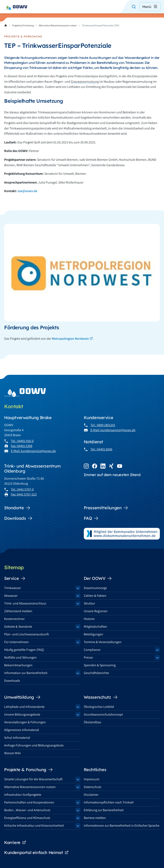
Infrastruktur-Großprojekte (23, 795)
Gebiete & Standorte (18, 627)
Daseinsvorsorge (95, 588)
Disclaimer (91, 795)
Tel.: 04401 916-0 (22, 441)
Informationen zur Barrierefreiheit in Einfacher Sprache (122, 826)
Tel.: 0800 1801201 (103, 425)
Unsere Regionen (96, 611)
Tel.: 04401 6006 (101, 449)
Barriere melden (95, 818)
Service (15, 578)
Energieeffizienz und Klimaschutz (27, 818)
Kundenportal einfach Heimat (36, 852)
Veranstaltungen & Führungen (25, 722)
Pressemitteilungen (106, 508)
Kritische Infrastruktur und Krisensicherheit (34, 826)
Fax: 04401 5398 (22, 446)
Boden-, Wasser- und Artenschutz (27, 810)
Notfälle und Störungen (20, 657)
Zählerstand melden (18, 611)
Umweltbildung (22, 697)
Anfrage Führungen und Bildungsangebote (34, 745)
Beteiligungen (93, 634)
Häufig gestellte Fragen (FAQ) (24, 650)
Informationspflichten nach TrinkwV (109, 802)
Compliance (92, 650)
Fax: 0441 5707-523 (24, 494)
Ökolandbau (93, 722)
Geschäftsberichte (96, 673)
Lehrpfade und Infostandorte (24, 707)
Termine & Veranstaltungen (103, 642)
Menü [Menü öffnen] (150, 7)
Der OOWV (98, 578)
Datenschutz (93, 787)
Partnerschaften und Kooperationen (29, 802)
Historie (89, 619)
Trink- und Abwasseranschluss (25, 603)
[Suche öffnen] (134, 7)
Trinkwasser (13, 588)
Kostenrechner (14, 619)
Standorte (17, 508)
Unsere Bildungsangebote (22, 714)
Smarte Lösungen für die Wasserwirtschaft (33, 779)
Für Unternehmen (16, 642)
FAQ (91, 518)
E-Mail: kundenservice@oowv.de (33, 451)
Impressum (92, 779)
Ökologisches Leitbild (99, 707)
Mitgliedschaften (95, 627)
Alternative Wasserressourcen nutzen (58, 25)
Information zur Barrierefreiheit (26, 673)
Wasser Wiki (13, 753)
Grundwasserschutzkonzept (103, 714)
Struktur (89, 603)
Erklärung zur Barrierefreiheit (104, 810)
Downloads (18, 518)
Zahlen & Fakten (95, 596)
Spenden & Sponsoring (100, 665)
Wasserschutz (101, 697)
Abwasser (11, 596)
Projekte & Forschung (23, 25)
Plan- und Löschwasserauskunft (26, 634)
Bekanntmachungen (18, 665)
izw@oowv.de (27, 191)
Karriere (15, 842)
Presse (88, 657)
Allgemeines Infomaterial (22, 730)
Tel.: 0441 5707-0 (22, 489)
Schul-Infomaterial (17, 738)
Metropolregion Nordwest (70, 339)
